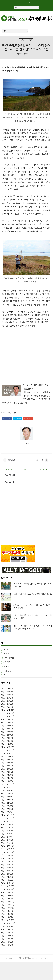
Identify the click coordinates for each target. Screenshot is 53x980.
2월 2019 (5, 918)
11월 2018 (5, 927)
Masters (8, 652)
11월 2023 (5, 754)
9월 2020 (5, 859)
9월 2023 (5, 760)
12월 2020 (5, 850)
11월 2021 (5, 822)
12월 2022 (5, 788)
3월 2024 (5, 741)
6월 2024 (5, 732)
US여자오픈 (9, 661)
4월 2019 (5, 911)
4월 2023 (5, 776)
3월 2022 (5, 809)
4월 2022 (5, 806)
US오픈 (7, 666)
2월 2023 (5, 782)
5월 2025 (5, 698)
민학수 (19, 54)
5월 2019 (5, 908)
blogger (9, 473)
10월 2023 (5, 757)
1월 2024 (5, 748)
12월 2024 (5, 714)
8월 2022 (5, 797)
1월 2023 (5, 785)
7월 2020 (5, 865)
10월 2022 (5, 794)
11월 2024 (5, 717)
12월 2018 (5, 924)
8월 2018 (5, 936)
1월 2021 (5, 847)
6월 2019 (5, 905)
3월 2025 (5, 704)
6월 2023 (5, 769)
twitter (18, 418)
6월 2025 (5, 695)
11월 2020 (5, 853)
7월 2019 (5, 902)
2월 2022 (5, 813)
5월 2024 (5, 735)
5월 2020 (5, 871)
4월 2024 (5, 738)
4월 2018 (5, 948)
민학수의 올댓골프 (25, 962)
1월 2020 (5, 884)
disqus (26, 473)
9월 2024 (5, 723)
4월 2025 (5, 701)
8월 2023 (5, 763)
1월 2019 (5, 921)
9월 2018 (5, 933)
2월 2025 (5, 707)
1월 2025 (5, 711)
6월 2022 (5, 800)
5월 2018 (5, 945)
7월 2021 (5, 834)
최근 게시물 (12, 463)
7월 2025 (5, 692)
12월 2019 (5, 887)
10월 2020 (5, 856)
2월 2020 (5, 881)
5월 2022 (5, 803)
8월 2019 (5, 899)
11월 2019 (5, 890)
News (23, 40)
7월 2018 (5, 939)
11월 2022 (5, 791)
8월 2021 (5, 831)
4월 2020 (5, 874)
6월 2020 (5, 868)
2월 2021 (5, 843)
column (8, 674)
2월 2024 (5, 745)
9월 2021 (5, 828)
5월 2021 (5, 837)
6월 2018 (5, 942)
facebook (7, 418)
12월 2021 (5, 819)
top (30, 40)
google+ (28, 418)
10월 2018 (5, 930)
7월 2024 (5, 729)
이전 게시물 (39, 463)
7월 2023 (5, 766)
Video (7, 670)
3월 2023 (5, 778)
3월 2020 (5, 877)
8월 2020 (5, 862)
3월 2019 (5, 914)
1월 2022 (5, 816)
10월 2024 (5, 720)
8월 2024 (5, 726)
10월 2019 (5, 893)
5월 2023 (5, 772)
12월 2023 (5, 751)
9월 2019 (5, 896)
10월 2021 (5, 825)
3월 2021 (5, 840)
